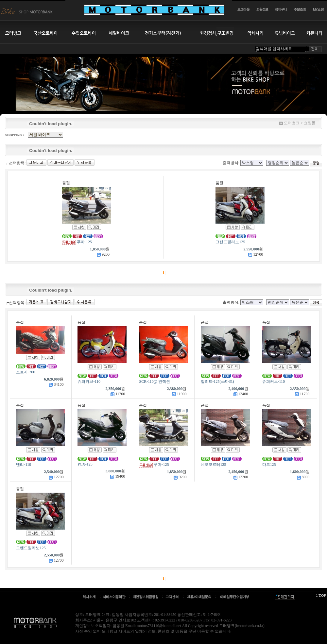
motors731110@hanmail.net (159, 626)
